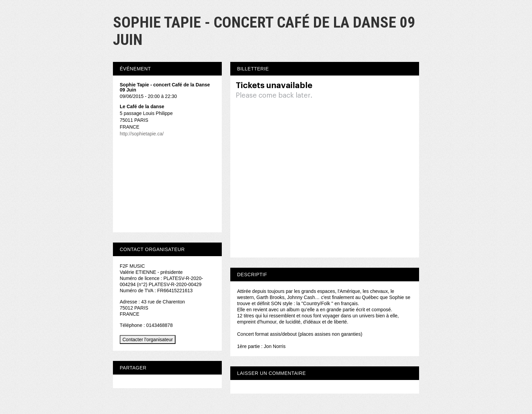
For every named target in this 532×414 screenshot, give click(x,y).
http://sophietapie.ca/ (142, 134)
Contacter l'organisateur (148, 340)
